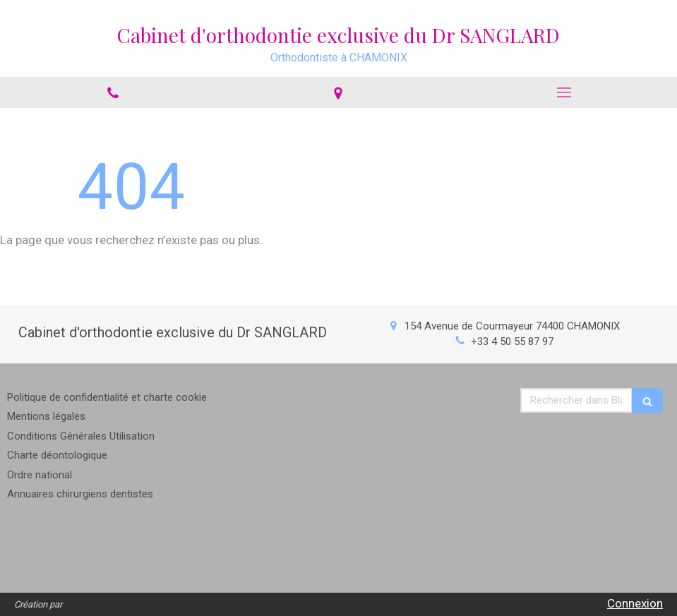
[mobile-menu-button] (564, 92)
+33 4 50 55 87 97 (512, 342)
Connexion (635, 603)
